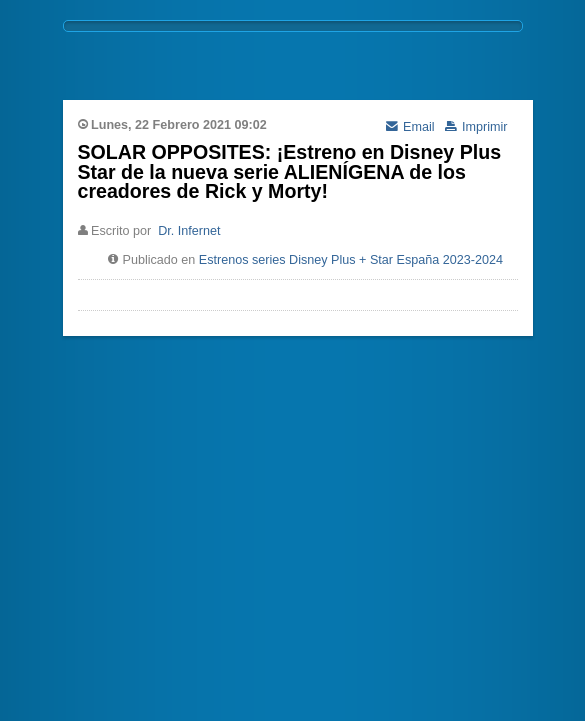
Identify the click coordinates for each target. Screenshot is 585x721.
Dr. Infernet (189, 231)
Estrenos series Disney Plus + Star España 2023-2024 (351, 260)
